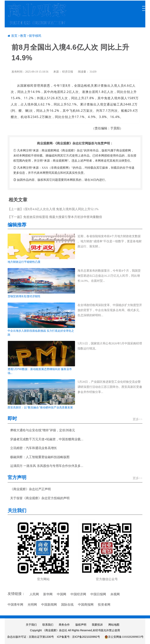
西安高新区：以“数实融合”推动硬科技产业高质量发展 (40, 408)
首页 (14, 36)
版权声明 (81, 625)
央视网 (115, 594)
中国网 (62, 594)
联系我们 (48, 625)
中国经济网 (78, 594)
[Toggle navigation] (143, 6)
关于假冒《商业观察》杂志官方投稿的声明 (40, 498)
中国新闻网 (49, 605)
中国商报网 (86, 605)
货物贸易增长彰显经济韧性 (24, 296)
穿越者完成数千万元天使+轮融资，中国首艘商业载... (47, 439)
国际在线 (67, 605)
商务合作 (64, 625)
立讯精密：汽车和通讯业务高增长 (34, 448)
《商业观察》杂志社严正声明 (30, 489)
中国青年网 (15, 605)
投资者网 (104, 605)
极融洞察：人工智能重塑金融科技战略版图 (40, 457)
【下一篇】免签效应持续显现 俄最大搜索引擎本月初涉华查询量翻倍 (55, 217)
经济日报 (68, 72)
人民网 (34, 594)
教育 (23, 36)
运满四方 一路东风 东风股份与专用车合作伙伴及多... (47, 466)
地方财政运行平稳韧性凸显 (24, 262)
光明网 (32, 605)
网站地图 (114, 625)
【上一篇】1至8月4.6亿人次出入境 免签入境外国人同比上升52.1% (53, 209)
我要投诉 (97, 625)
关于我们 (31, 625)
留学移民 (35, 36)
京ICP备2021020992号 (86, 637)
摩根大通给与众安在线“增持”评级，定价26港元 (43, 430)
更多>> (137, 419)
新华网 (48, 594)
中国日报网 (98, 594)
